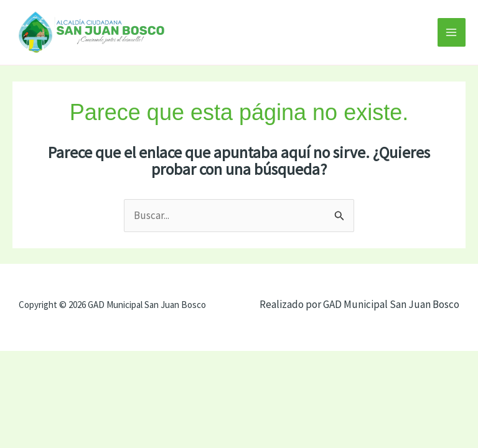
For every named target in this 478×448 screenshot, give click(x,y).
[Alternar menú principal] (452, 32)
